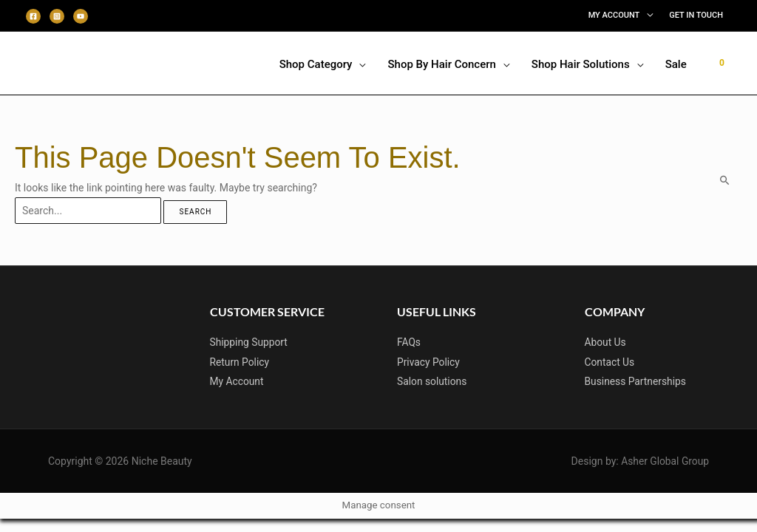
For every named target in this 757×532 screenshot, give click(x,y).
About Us (606, 342)
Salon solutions (432, 381)
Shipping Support (249, 342)
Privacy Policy (429, 361)
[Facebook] (33, 16)
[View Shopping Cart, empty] (722, 63)
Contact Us (610, 361)
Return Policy (240, 361)
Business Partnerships (637, 381)
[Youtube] (81, 16)
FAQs (409, 342)
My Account (237, 381)
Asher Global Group (664, 460)
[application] (646, 16)
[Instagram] (57, 16)
